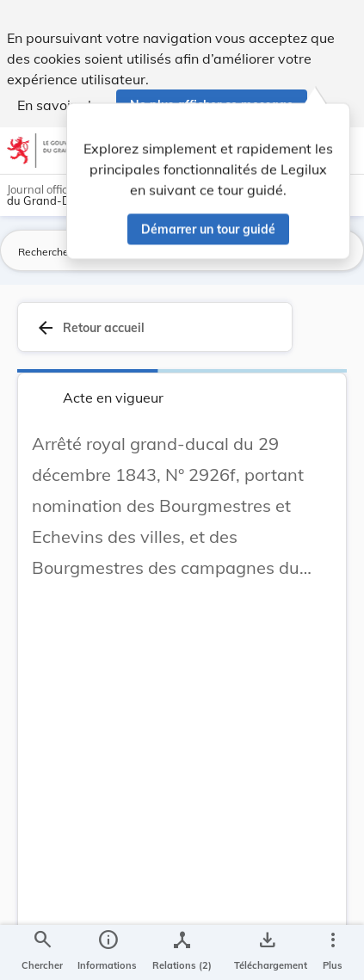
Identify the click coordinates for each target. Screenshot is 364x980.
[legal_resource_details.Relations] (182, 952)
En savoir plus (62, 105)
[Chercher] (42, 952)
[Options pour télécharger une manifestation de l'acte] (267, 952)
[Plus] (332, 952)
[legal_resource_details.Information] (107, 952)
